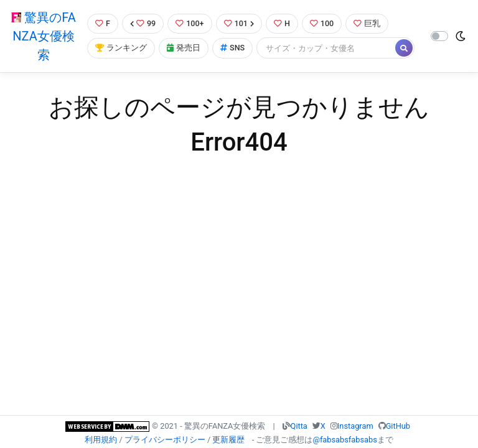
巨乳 (368, 23)
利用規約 (101, 440)
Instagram (355, 426)
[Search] (327, 48)
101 (239, 23)
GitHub (398, 426)
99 (143, 23)
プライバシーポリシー (165, 440)
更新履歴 (228, 440)
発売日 (184, 48)
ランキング (121, 48)
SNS (233, 48)
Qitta (299, 426)
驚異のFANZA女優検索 (43, 36)
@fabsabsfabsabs (344, 440)
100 (323, 23)
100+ (190, 23)
